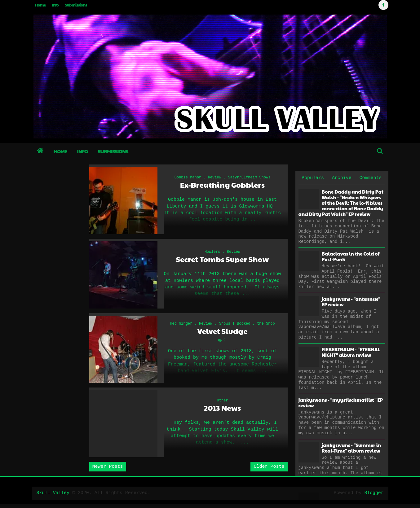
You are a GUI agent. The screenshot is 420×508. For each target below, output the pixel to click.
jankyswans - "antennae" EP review (351, 302)
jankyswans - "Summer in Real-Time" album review (351, 448)
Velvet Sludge (222, 333)
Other (222, 404)
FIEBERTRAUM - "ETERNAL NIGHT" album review (351, 352)
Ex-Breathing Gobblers (222, 185)
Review (215, 178)
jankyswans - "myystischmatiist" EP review (341, 403)
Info (55, 5)
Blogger (374, 497)
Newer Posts (108, 470)
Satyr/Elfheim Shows (249, 178)
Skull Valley (53, 497)
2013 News (223, 411)
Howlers (212, 253)
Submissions (76, 5)
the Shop (266, 326)
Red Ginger (181, 326)
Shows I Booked (235, 326)
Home (40, 5)
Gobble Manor (188, 178)
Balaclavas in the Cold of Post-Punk (351, 256)
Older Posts (269, 470)
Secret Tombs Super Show (223, 261)
